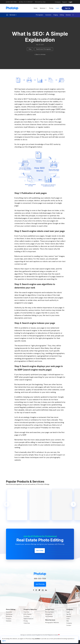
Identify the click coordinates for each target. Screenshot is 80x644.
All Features (49, 614)
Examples (9, 621)
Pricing (51, 8)
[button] (7, 504)
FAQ (68, 621)
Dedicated (9, 612)
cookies (37, 639)
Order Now (27, 623)
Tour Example (49, 616)
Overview (26, 612)
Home (35, 8)
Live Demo (27, 616)
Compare (9, 619)
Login (71, 2)
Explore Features (29, 619)
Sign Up (69, 614)
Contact (69, 625)
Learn (57, 8)
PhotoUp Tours (49, 612)
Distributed (9, 614)
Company (58, 2)
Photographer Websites (52, 623)
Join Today (40, 551)
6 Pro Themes (28, 614)
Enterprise (9, 616)
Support (65, 2)
